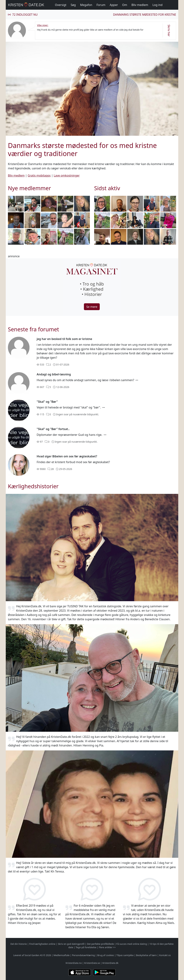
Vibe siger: (43, 25)
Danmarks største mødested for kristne (145, 15)
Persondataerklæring (83, 955)
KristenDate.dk (110, 963)
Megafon (86, 5)
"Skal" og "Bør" (47, 402)
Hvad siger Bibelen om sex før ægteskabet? (67, 456)
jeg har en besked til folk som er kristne (64, 339)
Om (125, 5)
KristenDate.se (92, 963)
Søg (73, 5)
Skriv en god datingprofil (71, 944)
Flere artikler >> (107, 947)
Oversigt (61, 5)
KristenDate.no (74, 963)
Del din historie (19, 944)
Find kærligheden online (42, 944)
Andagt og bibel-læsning (54, 374)
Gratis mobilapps (39, 175)
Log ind (157, 5)
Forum (101, 5)
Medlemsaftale (62, 955)
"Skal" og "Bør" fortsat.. (53, 429)
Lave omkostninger (67, 175)
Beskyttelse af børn (146, 955)
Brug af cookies (106, 955)
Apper (114, 5)
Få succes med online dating (132, 944)
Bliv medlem (140, 5)
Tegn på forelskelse (86, 947)
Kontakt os (165, 955)
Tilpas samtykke (125, 955)
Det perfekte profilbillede (100, 944)
